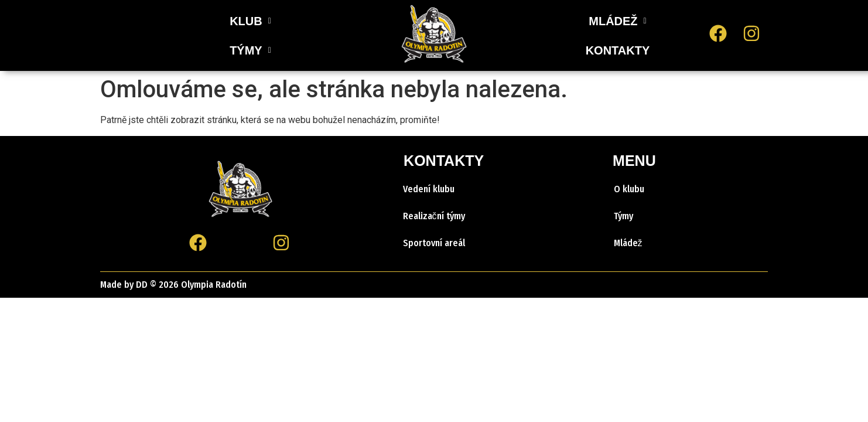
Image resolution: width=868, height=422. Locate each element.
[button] (221, 36)
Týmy (623, 216)
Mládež (628, 243)
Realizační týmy (434, 216)
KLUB (221, 36)
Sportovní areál (434, 243)
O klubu (629, 189)
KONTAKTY (618, 50)
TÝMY (280, 36)
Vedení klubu (429, 189)
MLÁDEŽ (617, 21)
